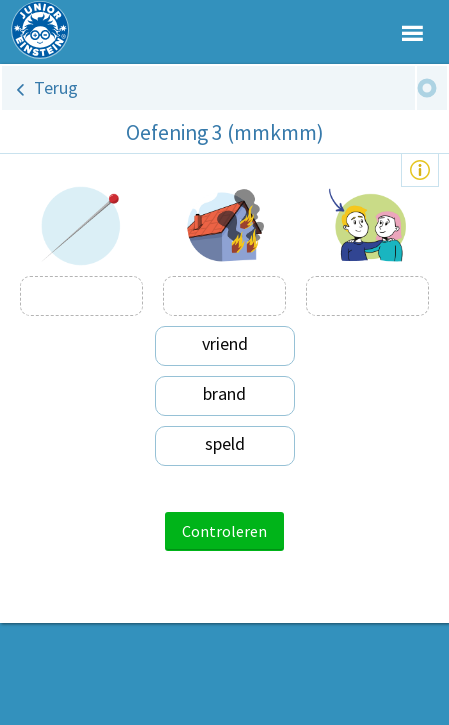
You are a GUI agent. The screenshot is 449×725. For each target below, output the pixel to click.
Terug (56, 87)
